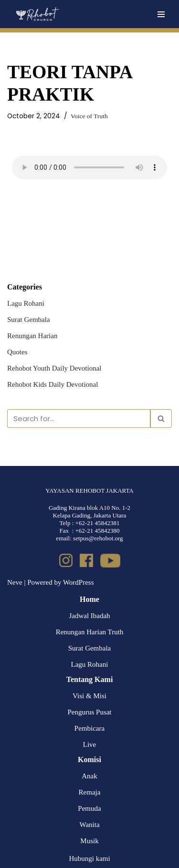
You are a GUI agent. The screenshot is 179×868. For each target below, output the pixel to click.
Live (90, 744)
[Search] (79, 418)
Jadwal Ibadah (89, 616)
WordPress (79, 582)
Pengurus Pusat (89, 712)
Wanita (89, 825)
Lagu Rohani (26, 303)
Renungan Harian (32, 336)
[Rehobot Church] (37, 14)
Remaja (90, 792)
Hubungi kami (89, 858)
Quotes (17, 352)
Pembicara (89, 728)
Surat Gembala (29, 320)
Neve (15, 582)
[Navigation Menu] (161, 14)
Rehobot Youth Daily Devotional (54, 368)
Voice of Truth (89, 116)
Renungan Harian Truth (90, 632)
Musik (89, 841)
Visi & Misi (89, 696)
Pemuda (89, 808)
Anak (89, 776)
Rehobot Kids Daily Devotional (53, 384)
